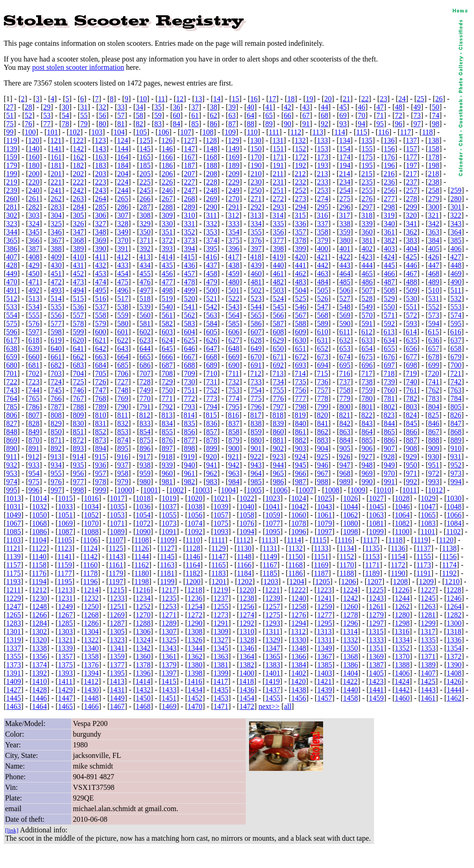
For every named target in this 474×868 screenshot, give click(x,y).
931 (455, 457)
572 (412, 315)
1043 (324, 507)
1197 (116, 582)
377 (278, 240)
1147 (218, 557)
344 (12, 232)
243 (100, 190)
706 (123, 373)
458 (212, 274)
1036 (143, 507)
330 (167, 224)
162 (78, 157)
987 (300, 482)
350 (145, 232)
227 (189, 182)
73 (417, 115)
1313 (324, 631)
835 (189, 423)
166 (167, 157)
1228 (454, 590)
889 (456, 440)
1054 (143, 515)
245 (145, 190)
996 (34, 490)
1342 (143, 648)
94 (362, 124)
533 (12, 307)
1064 (402, 515)
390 (100, 249)
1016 (91, 498)
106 (163, 132)
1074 (195, 523)
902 (278, 448)
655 (389, 348)
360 (367, 232)
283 (56, 207)
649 (256, 348)
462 (300, 274)
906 (367, 448)
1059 (273, 515)
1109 (167, 540)
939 (167, 465)
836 (212, 423)
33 (121, 107)
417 (234, 257)
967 (323, 473)
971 (412, 473)
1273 (221, 615)
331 (189, 224)
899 (212, 448)
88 (250, 124)
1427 (13, 690)
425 (411, 257)
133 (323, 140)
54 (65, 115)
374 (212, 240)
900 (234, 448)
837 (234, 423)
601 (123, 332)
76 (28, 124)
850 (56, 432)
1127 (167, 548)
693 (300, 365)
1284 (39, 623)
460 (256, 274)
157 (412, 149)
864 (367, 432)
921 (234, 457)
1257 (273, 606)
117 (405, 132)
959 (145, 473)
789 (100, 407)
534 (34, 307)
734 (278, 382)
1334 (402, 640)
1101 (427, 532)
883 (323, 440)
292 (256, 207)
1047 (428, 507)
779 (345, 398)
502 (256, 290)
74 (436, 115)
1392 (39, 673)
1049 (13, 515)
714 (300, 373)
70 (362, 115)
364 (456, 232)
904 (323, 448)
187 (189, 165)
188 (212, 165)
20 (328, 99)
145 (145, 149)
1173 (424, 565)
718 (389, 373)
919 (189, 457)
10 (143, 99)
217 (411, 174)
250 (256, 190)
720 (433, 373)
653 (345, 348)
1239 (273, 598)
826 (455, 415)
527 (345, 299)
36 (176, 107)
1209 (426, 582)
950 (412, 465)
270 (234, 199)
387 (34, 249)
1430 (91, 690)
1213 (65, 590)
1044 (350, 507)
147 (189, 149)
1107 (116, 540)
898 (189, 448)
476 (145, 282)
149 (234, 149)
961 (189, 473)
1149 (270, 557)
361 (389, 232)
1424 (402, 681)
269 (212, 199)
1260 (350, 606)
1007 (306, 490)
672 (300, 357)
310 (189, 215)
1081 (376, 523)
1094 (247, 532)
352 (189, 232)
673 (323, 357)
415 (189, 257)
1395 (117, 673)
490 (456, 282)
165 (145, 157)
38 (213, 107)
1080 (350, 523)
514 (56, 299)
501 (234, 290)
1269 (117, 615)
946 (323, 465)
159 (12, 157)
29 (47, 107)
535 (56, 307)
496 (123, 290)
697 (389, 365)
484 (323, 282)
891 (34, 448)
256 (389, 190)
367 (56, 240)
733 (256, 382)
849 (34, 432)
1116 (345, 540)
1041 (273, 507)
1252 (143, 606)
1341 (117, 648)
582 (167, 323)
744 (34, 390)
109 (230, 132)
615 (433, 332)
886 (389, 440)
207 (189, 174)
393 (167, 249)
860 (278, 432)
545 (278, 307)
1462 (454, 698)
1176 (39, 573)
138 (433, 140)
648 (234, 348)
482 (278, 282)
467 (412, 274)
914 (78, 457)
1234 (143, 598)
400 (323, 249)
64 (250, 115)
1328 (247, 640)
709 (189, 373)
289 (189, 207)
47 (380, 107)
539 (145, 307)
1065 (428, 515)
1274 (247, 615)
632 (345, 340)
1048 (454, 507)
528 (367, 299)
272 (278, 199)
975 (34, 482)
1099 (376, 532)
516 (100, 299)
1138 (449, 548)
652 (323, 348)
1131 (270, 548)
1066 (454, 515)
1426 (454, 681)
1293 (273, 623)
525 (300, 299)
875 (145, 440)
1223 (324, 590)
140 (34, 149)
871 (56, 440)
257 (412, 190)
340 (389, 224)
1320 (39, 640)
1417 (221, 681)
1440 (350, 690)
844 (389, 423)
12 (180, 99)
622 (123, 340)
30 (65, 107)
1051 (65, 515)
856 (189, 432)
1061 (324, 515)
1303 (65, 631)
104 (119, 132)
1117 (370, 540)
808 (56, 415)
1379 (169, 665)
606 (234, 332)
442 (323, 265)
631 (323, 340)
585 (234, 323)
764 (12, 398)
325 (56, 224)
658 (456, 348)
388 (56, 249)
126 (167, 140)
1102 (453, 532)
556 (56, 315)
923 (278, 457)
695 (345, 365)
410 (78, 257)
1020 (195, 498)
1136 (398, 548)
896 (145, 448)
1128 (193, 548)
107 (186, 132)
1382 (247, 665)
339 (367, 224)
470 (12, 282)
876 (167, 440)
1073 (169, 523)
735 (300, 382)
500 (212, 290)
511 (456, 290)
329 (145, 224)
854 (145, 432)
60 (176, 115)
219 (12, 182)
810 (100, 415)
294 (300, 207)
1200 (193, 582)
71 (380, 115)
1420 (299, 681)
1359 (117, 656)
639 (34, 348)
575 (12, 323)
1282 (454, 615)
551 (412, 307)
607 (256, 332)
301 (456, 207)
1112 (243, 540)
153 (323, 149)
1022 (247, 498)
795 (234, 407)
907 (389, 448)
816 (234, 415)
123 (100, 140)
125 (145, 140)
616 (455, 332)
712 (256, 373)
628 (256, 340)
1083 (428, 523)
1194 (39, 582)
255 (367, 190)
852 (100, 432)
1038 (195, 507)
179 (12, 165)
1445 (13, 698)
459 (234, 274)
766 (56, 398)
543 (234, 307)
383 (412, 240)
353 (212, 232)
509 (412, 290)
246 (167, 190)
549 (367, 307)
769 (123, 398)
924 (300, 457)
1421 (324, 681)
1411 (65, 681)
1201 (219, 582)
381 (367, 240)
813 (167, 415)
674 (345, 357)
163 (100, 157)
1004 (228, 490)
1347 (273, 648)
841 (323, 423)
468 (434, 274)
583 (189, 323)
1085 (13, 532)
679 (456, 357)
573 (434, 315)
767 (78, 398)
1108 (141, 540)
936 (100, 465)
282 (34, 207)
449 (12, 274)
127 (189, 140)
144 (123, 149)
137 (411, 140)
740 (412, 382)
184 (123, 165)
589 (323, 323)
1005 (254, 490)
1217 (169, 590)
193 (323, 165)
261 (34, 199)
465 (367, 274)
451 (56, 274)
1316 (402, 631)
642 (100, 348)
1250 (91, 606)
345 (34, 232)
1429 (65, 690)
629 (278, 340)
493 (56, 290)
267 (167, 199)
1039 (221, 507)
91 (306, 124)
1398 (195, 673)
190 (256, 165)
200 (34, 174)
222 (78, 182)
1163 (167, 565)
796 (256, 407)
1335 (428, 640)
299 (412, 207)
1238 (247, 598)
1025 (324, 498)
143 (100, 149)
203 (100, 174)
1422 (350, 681)
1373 (13, 665)
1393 (65, 673)
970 (389, 473)
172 (300, 157)
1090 (143, 532)
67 (306, 115)
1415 (169, 681)
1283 (13, 623)
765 (34, 398)
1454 (247, 698)
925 (323, 457)
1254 (195, 606)
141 (56, 149)
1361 (169, 656)
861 (300, 432)
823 (389, 415)
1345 (221, 648)
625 (189, 340)
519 (167, 299)
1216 (143, 590)
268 (189, 199)
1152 (346, 557)
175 (367, 157)
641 (78, 348)
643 (123, 348)
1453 (221, 698)
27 (10, 107)
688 (189, 365)
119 (11, 140)
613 (389, 332)
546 (300, 307)
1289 (169, 623)
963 (234, 473)
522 (234, 299)
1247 (13, 606)
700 (456, 365)
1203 (271, 582)
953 (12, 473)
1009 (358, 490)
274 (323, 199)
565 (256, 315)
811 (122, 415)
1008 (332, 490)
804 (434, 407)
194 (345, 165)
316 (323, 215)
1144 (141, 557)
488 (412, 282)
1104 (39, 540)
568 (323, 315)
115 (362, 132)
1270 (143, 615)
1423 (376, 681)
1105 (65, 540)
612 (367, 332)
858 (234, 432)
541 (189, 307)
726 (100, 382)
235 (367, 182)
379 (323, 240)
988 (323, 482)
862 (323, 432)
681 (34, 365)
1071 (117, 523)
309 (167, 215)
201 (56, 174)
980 (145, 482)
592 (389, 323)
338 (345, 224)
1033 (65, 507)
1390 (454, 665)
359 (345, 232)
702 (34, 373)
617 (12, 340)
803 (412, 407)
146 (167, 149)
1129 (218, 548)
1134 (346, 548)
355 (256, 232)
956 (78, 473)
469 (456, 274)
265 (123, 199)
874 (123, 440)
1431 (117, 690)
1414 (143, 681)
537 (100, 307)
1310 (247, 631)
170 (256, 157)
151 (278, 149)
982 (189, 482)
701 (12, 373)
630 (300, 340)
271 (256, 199)
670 (256, 357)
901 (256, 448)
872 (78, 440)
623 (145, 340)
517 (123, 299)
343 (456, 224)
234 (345, 182)
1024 (299, 498)
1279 (376, 615)
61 (195, 115)
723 (34, 382)
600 (100, 332)
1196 (90, 582)
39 (232, 107)
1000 (125, 490)
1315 (376, 631)
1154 (398, 557)
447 (434, 265)
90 (287, 124)
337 (323, 224)
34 (139, 107)
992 (412, 482)
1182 (193, 573)
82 (139, 124)
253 (323, 190)
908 (412, 448)
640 (56, 348)
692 (278, 365)
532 (456, 299)
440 (278, 265)
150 (256, 149)
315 (300, 215)
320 (411, 215)
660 (34, 357)
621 (100, 340)
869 (12, 440)
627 (234, 340)
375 (234, 240)
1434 (195, 690)
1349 (324, 648)
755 (278, 390)
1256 (247, 606)
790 (123, 407)
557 (78, 315)
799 (323, 407)
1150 (296, 557)
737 (345, 382)
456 (167, 274)
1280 (402, 615)
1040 (247, 507)
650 (278, 348)
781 (389, 398)
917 (145, 457)
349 (123, 232)
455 (145, 274)
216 (389, 174)
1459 (376, 698)
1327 (221, 640)
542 (212, 307)
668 (212, 357)
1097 (324, 532)
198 (434, 165)
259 (456, 190)
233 (323, 182)
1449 (117, 698)
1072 (143, 523)
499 (189, 290)
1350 (350, 648)
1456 (299, 698)
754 (256, 390)
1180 (141, 573)
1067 (13, 523)
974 (12, 482)
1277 (324, 615)
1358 (91, 656)
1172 (398, 565)
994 (456, 482)
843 (367, 423)
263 (78, 199)
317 (345, 215)
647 (212, 348)
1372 (454, 656)
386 (12, 249)
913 (56, 457)
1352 (402, 648)
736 (323, 382)
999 (100, 490)
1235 (169, 598)
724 (56, 382)
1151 (321, 557)
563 (212, 315)
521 (212, 299)
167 (189, 157)
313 (256, 215)
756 (300, 390)
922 (256, 457)
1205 (323, 582)
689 (212, 365)
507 (367, 290)
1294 (299, 623)
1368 (350, 656)
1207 (374, 582)
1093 (221, 532)
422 (345, 257)
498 (167, 290)
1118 (396, 540)
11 (161, 99)
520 (189, 299)
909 (434, 448)
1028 (402, 498)
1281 (428, 615)
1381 (221, 665)
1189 (372, 573)
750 (167, 390)
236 (389, 182)
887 (412, 440)
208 (212, 174)
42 (287, 107)
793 (189, 407)
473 (78, 282)
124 (123, 140)
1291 (221, 623)
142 (78, 149)
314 (278, 215)
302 (12, 215)
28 (28, 107)
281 (12, 207)
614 (411, 332)
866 (412, 432)
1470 (195, 706)
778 (323, 398)
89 (269, 124)
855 (167, 432)
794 (212, 407)
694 (323, 365)
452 (78, 274)
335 (278, 224)
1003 (202, 490)
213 (323, 174)
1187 (321, 573)
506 (345, 290)
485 (345, 282)
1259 (324, 606)
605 (212, 332)
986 (278, 482)
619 (56, 340)
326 (78, 224)
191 (278, 165)
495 (100, 290)
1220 (247, 590)
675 (367, 357)
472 (56, 282)
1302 (39, 631)
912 (34, 457)
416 (212, 257)
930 (433, 457)
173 (323, 157)
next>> (269, 706)
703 (56, 373)
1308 (195, 631)
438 (234, 265)
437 (212, 265)
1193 (13, 582)
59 (158, 115)
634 (389, 340)
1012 (435, 490)
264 (100, 199)
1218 (195, 590)
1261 (376, 606)
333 (234, 224)
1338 (39, 648)
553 (456, 307)
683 (78, 365)
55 (84, 115)
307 (123, 215)
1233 (117, 598)
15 (236, 99)
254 (345, 190)
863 (345, 432)
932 (12, 465)
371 (145, 240)
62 (213, 115)
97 (417, 124)
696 (367, 365)
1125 (116, 548)
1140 (39, 557)
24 (402, 99)
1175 (13, 573)
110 (252, 132)
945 (300, 465)
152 (300, 149)
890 (12, 448)
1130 (244, 548)
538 (123, 307)
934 (56, 465)
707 (145, 373)
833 (145, 423)
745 (56, 390)
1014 (39, 498)
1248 (39, 606)
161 (56, 157)
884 (345, 440)
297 (367, 207)
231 (278, 182)
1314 (350, 631)
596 (12, 332)
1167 (270, 565)
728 (145, 382)
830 (78, 423)
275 (345, 199)
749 (145, 390)
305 (78, 215)
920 (212, 457)
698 (412, 365)
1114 (294, 540)
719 (411, 373)
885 (367, 440)
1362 (195, 656)
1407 (428, 673)
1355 (13, 656)
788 (78, 407)
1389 (428, 665)
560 (145, 315)
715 (323, 373)
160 (34, 157)
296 (345, 207)
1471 (221, 706)
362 (412, 232)
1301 (13, 631)
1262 (402, 606)
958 (123, 473)
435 (167, 265)
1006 (280, 490)
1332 (350, 640)
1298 (402, 623)
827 (12, 423)
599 (78, 332)
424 (389, 257)
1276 (299, 615)
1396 (143, 673)
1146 (193, 557)
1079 (324, 523)
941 (212, 465)
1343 (169, 648)
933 (34, 465)
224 (123, 182)
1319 (13, 640)
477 (167, 282)
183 (100, 165)
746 (78, 390)
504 (300, 290)
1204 (297, 582)
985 (256, 482)
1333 (376, 640)
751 (189, 390)
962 (212, 473)
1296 (350, 623)
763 (456, 390)
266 (145, 199)
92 (324, 124)
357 (300, 232)
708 (167, 373)
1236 (195, 598)
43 (306, 107)
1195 (65, 582)
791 (145, 407)
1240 (299, 598)
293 (278, 207)
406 (456, 249)
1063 (376, 515)
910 (456, 448)
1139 (13, 557)
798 (300, 407)
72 (399, 115)
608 (278, 332)
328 (123, 224)
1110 (193, 540)
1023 (273, 498)
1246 (454, 598)
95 (380, 124)
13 (199, 99)
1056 (195, 515)
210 (256, 174)
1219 (221, 590)
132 (300, 140)
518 (145, 299)
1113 (269, 540)
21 (346, 99)
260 (12, 199)
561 (167, 315)
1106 (90, 540)
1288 (143, 623)
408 (34, 257)
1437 (273, 690)
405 (434, 249)
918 (167, 457)
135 (367, 140)
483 (300, 282)
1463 (13, 706)
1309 (221, 631)
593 (412, 323)
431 (78, 265)
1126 (141, 548)
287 (145, 207)
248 (212, 190)
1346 (247, 648)
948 (367, 465)
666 (167, 357)
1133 (321, 548)
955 (56, 473)
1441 (376, 690)
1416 (195, 681)
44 (324, 107)
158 (434, 149)
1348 (299, 648)
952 (456, 465)
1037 (169, 507)
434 (145, 265)
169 (234, 157)
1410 (39, 681)
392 (145, 249)
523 (256, 299)
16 (254, 99)
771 (167, 398)
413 (145, 257)
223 (100, 182)
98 (436, 124)
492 (34, 290)
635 (412, 340)
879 (234, 440)
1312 (299, 631)
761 (412, 390)
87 (232, 124)
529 (389, 299)
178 (434, 157)
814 (189, 415)
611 (345, 332)
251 (278, 190)
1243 (376, 598)
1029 (428, 498)
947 (345, 465)
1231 (65, 598)
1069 (65, 523)
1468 (143, 706)
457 (189, 274)
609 (300, 332)
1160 (90, 565)
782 (412, 398)
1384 (299, 665)
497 (145, 290)
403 (389, 249)
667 (189, 357)
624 (167, 340)
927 (367, 457)
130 (256, 140)
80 (102, 124)
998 (78, 490)
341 (412, 224)
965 (278, 473)
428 (12, 265)
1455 (273, 698)
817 (256, 415)
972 (434, 473)
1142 (90, 557)
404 (412, 249)
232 (300, 182)
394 (189, 249)
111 (274, 132)
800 (345, 407)
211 (278, 174)
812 (145, 415)
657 (434, 348)
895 (123, 448)
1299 (428, 623)
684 (100, 365)
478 (189, 282)
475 (123, 282)
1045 (376, 507)
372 (167, 240)
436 (189, 265)
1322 (91, 640)
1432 (143, 690)
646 (189, 348)
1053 (117, 515)
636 (434, 340)
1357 (65, 656)
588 (300, 323)
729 (167, 382)
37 (195, 107)
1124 (90, 548)
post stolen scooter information (78, 67)
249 (234, 190)
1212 (39, 590)
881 (278, 440)
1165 (218, 565)
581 (145, 323)
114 (340, 132)
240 (34, 190)
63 (232, 115)
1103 (13, 540)
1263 (428, 606)
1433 (169, 690)
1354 (454, 648)
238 (434, 182)
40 (250, 107)
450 (34, 274)
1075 (221, 523)
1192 (449, 573)
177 (412, 157)
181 (56, 165)
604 (189, 332)
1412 (91, 681)
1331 (324, 640)
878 (212, 440)
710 (212, 373)
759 (367, 390)
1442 (402, 690)
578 (78, 323)
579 (100, 323)
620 (78, 340)
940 (189, 465)
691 (256, 365)
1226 (402, 590)
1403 (324, 673)
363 (434, 232)
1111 (218, 540)
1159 (65, 565)
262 (56, 199)
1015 (65, 498)
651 (300, 348)
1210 (452, 582)
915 (100, 457)
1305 (117, 631)
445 (389, 265)
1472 (247, 706)
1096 (299, 532)
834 (167, 423)
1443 (428, 690)
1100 (402, 532)
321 (433, 215)
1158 (39, 565)
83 (158, 124)
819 (300, 415)
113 (318, 132)
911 (11, 457)
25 (420, 99)
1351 (376, 648)
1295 (324, 623)
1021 (221, 498)
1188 (346, 573)
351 (167, 232)
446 (412, 265)
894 (100, 448)
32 (102, 107)
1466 (91, 706)
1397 (169, 673)
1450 (143, 698)
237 (412, 182)
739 (389, 382)
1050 (39, 515)
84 (176, 124)
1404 (350, 673)
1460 (402, 698)
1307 (169, 631)
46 (362, 107)
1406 (402, 673)
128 (212, 140)
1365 (273, 656)
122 (78, 140)
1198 (141, 582)
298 (389, 207)
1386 (350, 665)
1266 (39, 615)
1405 (376, 673)
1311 (272, 631)
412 (123, 257)
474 (100, 282)
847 (456, 423)
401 (345, 249)
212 (300, 174)
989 (345, 482)
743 (12, 390)
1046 (402, 507)
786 (34, 407)
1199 (167, 582)
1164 (193, 565)
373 (189, 240)
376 (256, 240)
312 (234, 215)
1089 (117, 532)
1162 (141, 565)
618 (34, 340)
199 (12, 174)
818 (278, 415)
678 (434, 357)
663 (100, 357)
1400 (247, 673)
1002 (176, 490)
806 (12, 415)
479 (212, 282)
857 (212, 432)
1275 (273, 615)
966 (300, 473)
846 (434, 423)
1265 (13, 615)
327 (100, 224)
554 (12, 315)
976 (56, 482)
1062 (350, 515)
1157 (13, 565)
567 (300, 315)
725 (78, 382)
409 (56, 257)
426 (433, 257)
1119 (421, 540)
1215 (117, 590)
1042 (299, 507)
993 (434, 482)
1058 (247, 515)
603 (167, 332)
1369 (376, 656)
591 (367, 323)
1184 (244, 573)
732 (234, 382)
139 (12, 149)
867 (434, 432)
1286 (91, 623)
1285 (65, 623)
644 (145, 348)
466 (389, 274)
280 (456, 199)
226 (167, 182)
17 (272, 99)
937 (123, 465)
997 (56, 490)
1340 (91, 648)
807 (34, 415)
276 (367, 199)
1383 (273, 665)
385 (456, 240)
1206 (349, 582)
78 (65, 124)
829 (56, 423)
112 (296, 132)
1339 (65, 648)
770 (145, 398)
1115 (319, 540)
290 (212, 207)
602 (145, 332)
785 (12, 407)
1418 (247, 681)
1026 (350, 498)
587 (278, 323)
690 (234, 365)
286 (123, 207)
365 (12, 240)
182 (78, 165)
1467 (117, 706)
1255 (221, 606)
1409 (13, 681)
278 (412, 199)
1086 (39, 532)
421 (323, 257)
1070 (91, 523)
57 (121, 115)
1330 (299, 640)
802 (389, 407)
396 (234, 249)
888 (434, 440)
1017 (117, 498)
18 (291, 99)
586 (256, 323)
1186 (296, 573)
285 (100, 207)
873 (100, 440)
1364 (247, 656)
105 (141, 132)
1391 (13, 673)
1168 (296, 565)
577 (56, 323)
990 (367, 482)
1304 (91, 631)
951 (434, 465)
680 (12, 365)
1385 (324, 665)
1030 (454, 498)
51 (10, 115)
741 (434, 382)
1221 (273, 590)
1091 (169, 532)
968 (345, 473)
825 (433, 415)
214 (345, 174)
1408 (454, 673)
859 (256, 432)
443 (345, 265)
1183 (218, 573)
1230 (39, 598)
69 (343, 115)
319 (389, 215)
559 (123, 315)
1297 (376, 623)
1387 (376, 665)
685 (123, 365)
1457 (324, 698)
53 (47, 115)
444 (367, 265)
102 (75, 132)
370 (123, 240)
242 (78, 190)
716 (345, 373)
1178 (90, 573)
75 (10, 124)
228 (212, 182)
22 (365, 99)
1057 (221, 515)
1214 (91, 590)
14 (217, 99)
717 (367, 373)
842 (345, 423)
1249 (65, 606)
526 (323, 299)
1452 (195, 698)
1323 (117, 640)
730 (189, 382)
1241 (324, 598)
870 (34, 440)
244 (123, 190)
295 (323, 207)
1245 (428, 598)
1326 (195, 640)
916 (123, 457)
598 (56, 332)
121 (56, 140)
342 (434, 224)
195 (367, 165)
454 (123, 274)
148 (212, 149)
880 (256, 440)
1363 (221, 656)
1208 (400, 582)
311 (211, 215)
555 (34, 315)
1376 (91, 665)
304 (56, 215)
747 (100, 390)
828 (34, 423)
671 (278, 357)
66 (287, 115)
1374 (39, 665)
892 (56, 448)
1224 (350, 590)
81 (121, 124)
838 (256, 423)
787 (56, 407)
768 (100, 398)
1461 (428, 698)
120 (34, 140)
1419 (273, 681)
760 (389, 390)
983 (212, 482)
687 (167, 365)
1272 (195, 615)
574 (456, 315)
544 (256, 307)
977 (78, 482)
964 (256, 473)
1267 (65, 615)
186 (167, 165)
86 (213, 124)
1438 (299, 690)
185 (145, 165)
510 (434, 290)
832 (123, 423)
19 (309, 99)
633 (367, 340)
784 (456, 398)
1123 (65, 548)
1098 (350, 532)
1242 (350, 598)
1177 (65, 573)
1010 (384, 490)
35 (158, 107)
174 (345, 157)
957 (100, 473)
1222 (299, 590)
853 (123, 432)
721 (455, 373)
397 (256, 249)
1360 (143, 656)
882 (300, 440)
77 (47, 124)
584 (212, 323)
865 (389, 432)
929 (411, 457)
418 (256, 257)
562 (189, 315)
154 (345, 149)
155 (367, 149)
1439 (324, 690)
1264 (454, 606)
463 (323, 274)
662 (78, 357)
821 (345, 415)
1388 (402, 665)
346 (56, 232)
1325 (169, 640)
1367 (324, 656)
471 (34, 282)
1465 (65, 706)
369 (100, 240)
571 (389, 315)
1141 (65, 557)
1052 (91, 515)
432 (100, 265)
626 (212, 340)
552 (434, 307)
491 (12, 290)
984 (234, 482)
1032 (39, 507)
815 (212, 415)
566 (278, 315)
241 (56, 190)
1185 (270, 573)
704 (78, 373)
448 (456, 265)
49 (417, 107)
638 (12, 348)
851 (78, 432)
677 (412, 357)
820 (323, 415)
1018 (143, 498)
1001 (150, 490)
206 (167, 174)
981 (167, 482)
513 (34, 299)
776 (278, 398)
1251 (117, 606)
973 (456, 473)
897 (167, 448)
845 (412, 423)
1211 (13, 590)
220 (34, 182)
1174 (449, 565)
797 (278, 407)
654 (367, 348)
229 (234, 182)
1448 (91, 698)
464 (345, 274)
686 (145, 365)
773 (212, 398)
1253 (169, 606)
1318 (454, 631)
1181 (167, 573)
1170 (346, 565)
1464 (39, 706)
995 (12, 490)
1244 (402, 598)
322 (455, 215)
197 (412, 165)
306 (100, 215)
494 (78, 290)
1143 (116, 557)
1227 (428, 590)
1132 (296, 548)
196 (389, 165)
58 (139, 115)
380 (345, 240)
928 (389, 457)
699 (434, 365)
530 (412, 299)
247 (189, 190)
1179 (116, 573)
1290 (195, 623)
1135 (372, 548)
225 (145, 182)
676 (389, 357)
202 (78, 174)
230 (256, 182)
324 (34, 224)
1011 (409, 490)
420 (300, 257)
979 (123, 482)
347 (78, 232)
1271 (169, 615)
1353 (428, 648)
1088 (91, 532)
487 (389, 282)
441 (300, 265)
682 (56, 365)
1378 (143, 665)
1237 (221, 598)
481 (256, 282)
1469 (169, 706)
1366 (299, 656)
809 (78, 415)
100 (30, 132)
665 (145, 357)
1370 (402, 656)
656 (412, 348)
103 (97, 132)
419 (278, 257)
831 (100, 423)
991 (389, 482)
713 (278, 373)
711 (234, 373)
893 (78, 448)
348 (100, 232)
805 (456, 407)
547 (323, 307)
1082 (402, 523)
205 (145, 174)
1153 (372, 557)
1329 (273, 640)
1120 (446, 540)
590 (345, 323)
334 (256, 224)
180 (34, 165)
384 (434, 240)
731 (212, 382)
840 (300, 423)
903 (300, 448)
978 (100, 482)
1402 (299, 673)
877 (189, 440)
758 (345, 390)
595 (456, 323)
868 (456, 432)
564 (234, 315)
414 (167, 257)
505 (323, 290)
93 (343, 124)
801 (367, 407)
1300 (454, 623)
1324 (143, 640)
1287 (117, 623)
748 (123, 390)
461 (278, 274)
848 (12, 432)
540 (167, 307)
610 (323, 332)
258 (434, 190)
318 (367, 215)
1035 (117, 507)
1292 (247, 623)
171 (278, 157)
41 (269, 107)
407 (12, 257)
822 (367, 415)
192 (300, 165)
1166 (244, 565)
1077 (273, 523)
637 (456, 340)
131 (278, 140)
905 (345, 448)
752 (212, 390)
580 (123, 323)
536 (78, 307)
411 (100, 257)
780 (367, 398)
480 (234, 282)
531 (434, 299)
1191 (424, 573)
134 (345, 140)
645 (167, 348)
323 (12, 224)
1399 (221, 673)
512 (12, 299)
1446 (39, 698)
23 (383, 99)
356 (278, 232)
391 (123, 249)
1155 (424, 557)
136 (389, 140)
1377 (117, 665)
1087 (65, 532)
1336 (454, 640)
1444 (454, 690)
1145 (167, 557)
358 (323, 232)
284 (78, 207)
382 (389, 240)
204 (123, 174)
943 (256, 465)
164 (123, 157)
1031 (13, 507)
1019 (169, 498)
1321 (65, 640)
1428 (39, 690)
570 (367, 315)
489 (434, 282)
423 (367, 257)
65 (269, 115)
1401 (273, 673)
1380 (195, 665)
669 (234, 357)
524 (278, 299)
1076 (247, 523)
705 (100, 373)
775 (256, 398)
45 (343, 107)
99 (10, 132)
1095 (273, 532)
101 (52, 132)
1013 (13, 498)
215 (367, 174)
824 (411, 415)
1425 (428, 681)
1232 (91, 598)
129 (234, 140)
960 (167, 473)
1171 (372, 565)
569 (345, 315)
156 (389, 149)
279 (434, 199)
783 (434, 398)
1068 (39, 523)
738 (367, 382)
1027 (376, 498)
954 (34, 473)
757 (323, 390)
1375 (65, 665)
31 (84, 107)
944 (278, 465)
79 (84, 124)
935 (78, 465)
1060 (299, 515)
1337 (13, 648)
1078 (299, 523)
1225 (376, 590)
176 (389, 157)
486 (367, 282)
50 (436, 107)
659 (12, 357)
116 (384, 132)
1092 (195, 532)
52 (28, 115)
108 (208, 132)
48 (399, 107)
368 (78, 240)
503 (278, 290)
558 (100, 315)
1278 (350, 615)
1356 (39, 656)
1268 (91, 615)
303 (34, 215)
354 (234, 232)
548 (345, 307)
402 (367, 249)
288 (167, 207)
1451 (169, 698)
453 (100, 274)
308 (145, 215)
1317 (428, 631)
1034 (91, 507)
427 (455, 257)
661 (56, 357)
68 (324, 115)
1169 (321, 565)
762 (434, 390)
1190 (398, 573)
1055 (169, 515)
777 (300, 398)
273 (300, 199)
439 (256, 265)
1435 (221, 690)
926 (345, 457)
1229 (13, 598)
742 (456, 382)
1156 (449, 557)
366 (34, 240)
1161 (116, 565)
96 (399, 124)
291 (234, 207)
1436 (247, 690)
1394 (91, 673)
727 (123, 382)
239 (12, 190)
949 (389, 465)
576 (34, 323)
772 (189, 398)
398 (278, 249)
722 (12, 382)
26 (439, 99)
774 (234, 398)
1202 (245, 582)
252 (300, 190)
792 (167, 407)
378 (300, 240)
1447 (65, 698)
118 (427, 132)
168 (212, 157)
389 (78, 249)
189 (234, 165)
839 (278, 423)
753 (234, 390)
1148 (244, 557)
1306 (143, 631)
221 (56, 182)
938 (145, 465)
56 (102, 115)
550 (389, 307)
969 (367, 473)
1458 (350, 698)
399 (300, 249)
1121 (13, 548)
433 (123, 265)
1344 (195, 648)
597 (34, 332)
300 (434, 207)
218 (433, 174)
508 (389, 290)
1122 (39, 548)
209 (234, 174)
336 (300, 224)
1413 (117, 681)
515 (78, 299)
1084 (454, 523)
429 (34, 265)
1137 (424, 548)
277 (389, 199)
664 (123, 357)
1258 (299, 606)
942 (234, 465)
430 (56, 265)
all (287, 706)
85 (195, 124)
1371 (428, 656)
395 (212, 249)
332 (212, 224)
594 (434, 323)
